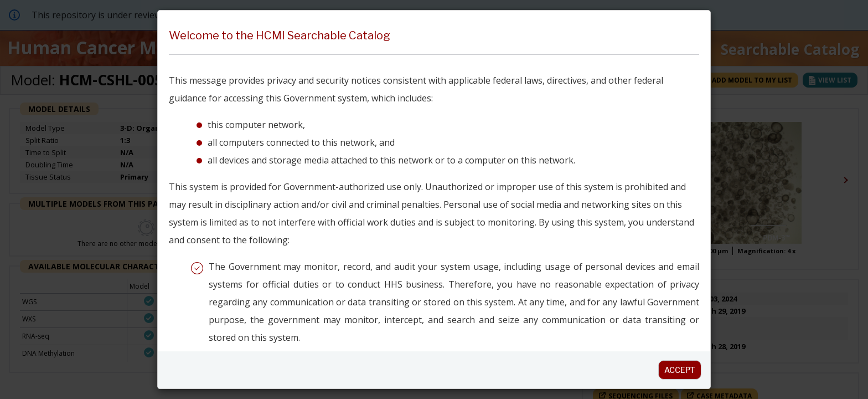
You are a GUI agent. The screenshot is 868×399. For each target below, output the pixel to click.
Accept (680, 370)
